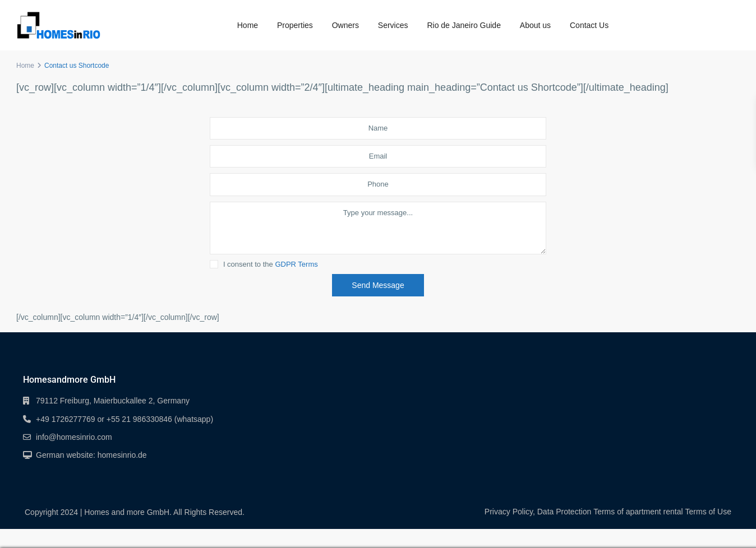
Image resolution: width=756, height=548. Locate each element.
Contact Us (589, 25)
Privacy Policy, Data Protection (538, 512)
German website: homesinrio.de (91, 455)
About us (535, 25)
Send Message (378, 285)
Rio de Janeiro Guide (464, 25)
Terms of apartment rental (638, 512)
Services (393, 25)
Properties (295, 25)
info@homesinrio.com (74, 437)
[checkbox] (214, 264)
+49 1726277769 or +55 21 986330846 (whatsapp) (125, 419)
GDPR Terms (296, 264)
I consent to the (271, 264)
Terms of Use (708, 512)
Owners (345, 25)
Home (248, 25)
